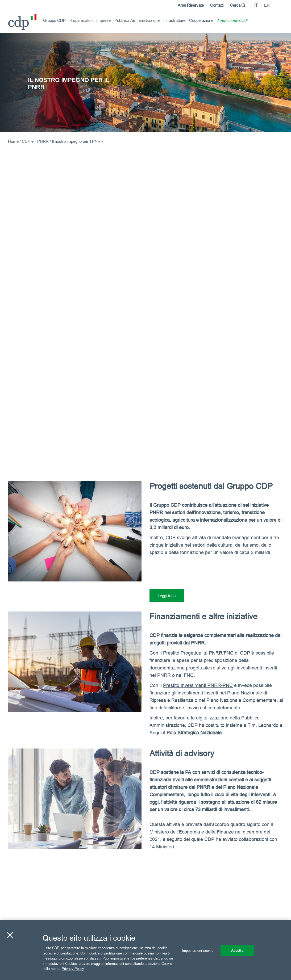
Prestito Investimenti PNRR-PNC (198, 685)
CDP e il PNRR (35, 141)
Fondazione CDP (232, 21)
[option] (145, 82)
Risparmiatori (81, 20)
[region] (145, 950)
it (256, 5)
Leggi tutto (167, 596)
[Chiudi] (10, 935)
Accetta (237, 950)
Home (13, 141)
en (267, 5)
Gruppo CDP (54, 20)
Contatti (217, 5)
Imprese (103, 20)
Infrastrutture (174, 20)
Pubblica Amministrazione (137, 20)
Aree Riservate (191, 5)
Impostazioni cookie (198, 950)
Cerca (238, 5)
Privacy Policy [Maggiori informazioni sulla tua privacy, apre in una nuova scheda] (73, 969)
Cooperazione (201, 20)
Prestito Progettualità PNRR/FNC (198, 653)
